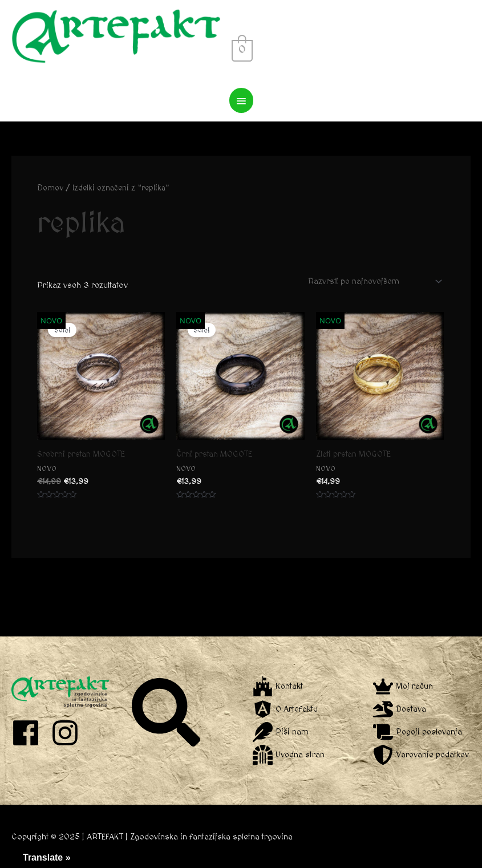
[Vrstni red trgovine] (372, 315)
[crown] (404, 686)
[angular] (285, 709)
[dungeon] (289, 755)
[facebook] (30, 733)
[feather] (281, 732)
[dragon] (400, 709)
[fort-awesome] (278, 686)
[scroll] (419, 732)
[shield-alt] (422, 755)
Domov (50, 221)
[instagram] (69, 733)
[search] (167, 712)
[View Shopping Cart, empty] (241, 105)
